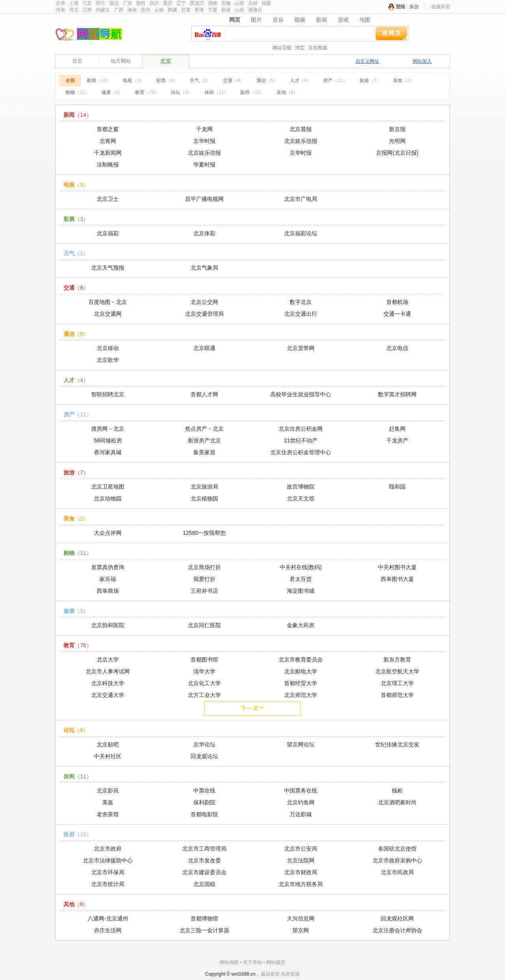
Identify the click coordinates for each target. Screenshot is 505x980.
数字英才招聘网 (397, 394)
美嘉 (108, 802)
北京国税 (204, 884)
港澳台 (255, 10)
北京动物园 (108, 498)
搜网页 (392, 33)
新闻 (321, 20)
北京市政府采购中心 (397, 860)
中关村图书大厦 (397, 567)
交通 (234, 81)
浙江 (101, 3)
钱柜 (397, 791)
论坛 (182, 92)
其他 (287, 92)
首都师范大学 (397, 695)
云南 (159, 10)
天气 (201, 81)
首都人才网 (204, 394)
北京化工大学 (204, 683)
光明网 (397, 141)
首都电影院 (204, 814)
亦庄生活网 (108, 930)
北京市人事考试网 (108, 671)
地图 (365, 20)
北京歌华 (108, 360)
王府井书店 (204, 591)
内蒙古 (103, 10)
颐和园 (397, 487)
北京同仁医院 (204, 625)
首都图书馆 (204, 660)
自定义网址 (367, 61)
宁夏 (213, 10)
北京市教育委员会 (301, 660)
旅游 (370, 81)
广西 (119, 10)
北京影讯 (108, 791)
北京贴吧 (108, 744)
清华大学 (204, 671)
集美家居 (204, 452)
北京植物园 (204, 498)
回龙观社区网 (397, 918)
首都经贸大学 (301, 683)
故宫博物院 (301, 487)
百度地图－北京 (108, 302)
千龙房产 (397, 440)
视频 (300, 20)
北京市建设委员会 (204, 872)
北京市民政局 (397, 872)
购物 (78, 92)
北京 (166, 61)
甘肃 (186, 10)
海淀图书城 (301, 591)
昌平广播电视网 (204, 199)
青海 (199, 10)
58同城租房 (108, 440)
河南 (60, 10)
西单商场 (108, 591)
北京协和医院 (108, 625)
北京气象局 (204, 268)
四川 (154, 3)
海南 (132, 10)
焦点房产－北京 (204, 429)
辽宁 (181, 3)
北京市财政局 (301, 872)
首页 (77, 61)
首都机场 (397, 302)
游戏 (343, 20)
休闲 (216, 92)
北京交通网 (108, 314)
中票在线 (204, 791)
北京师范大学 (301, 695)
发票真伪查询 (108, 567)
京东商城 (318, 48)
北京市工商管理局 (204, 849)
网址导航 (282, 48)
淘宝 (300, 48)
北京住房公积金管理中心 (301, 452)
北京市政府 (108, 849)
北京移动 (108, 348)
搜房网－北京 (108, 429)
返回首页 (270, 974)
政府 (252, 92)
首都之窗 (108, 129)
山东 (239, 10)
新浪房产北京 (204, 440)
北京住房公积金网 (301, 429)
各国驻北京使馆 (397, 849)
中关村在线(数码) (301, 567)
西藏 (172, 10)
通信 (267, 81)
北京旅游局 (204, 487)
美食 (404, 81)
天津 (60, 3)
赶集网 (397, 429)
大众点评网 (108, 533)
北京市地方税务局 (301, 884)
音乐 (278, 20)
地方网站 (121, 61)
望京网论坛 (301, 744)
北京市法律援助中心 (108, 860)
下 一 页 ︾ (252, 708)
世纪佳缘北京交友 (397, 744)
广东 (127, 3)
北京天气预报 (108, 268)
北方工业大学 (204, 695)
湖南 (213, 3)
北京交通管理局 (204, 314)
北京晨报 (301, 129)
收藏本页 (441, 7)
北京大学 (108, 660)
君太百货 (301, 579)
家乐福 (108, 579)
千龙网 (204, 129)
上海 (74, 3)
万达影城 (301, 814)
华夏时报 (204, 165)
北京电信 (397, 348)
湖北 (114, 3)
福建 (266, 3)
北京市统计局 (108, 884)
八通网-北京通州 (108, 918)
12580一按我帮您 (204, 533)
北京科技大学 (108, 683)
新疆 (226, 10)
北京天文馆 (301, 498)
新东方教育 (397, 660)
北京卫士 (108, 199)
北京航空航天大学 (397, 671)
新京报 (397, 129)
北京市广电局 (301, 199)
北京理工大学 (397, 683)
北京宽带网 (301, 348)
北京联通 (204, 348)
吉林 (253, 3)
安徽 (226, 3)
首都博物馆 (204, 918)
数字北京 (301, 302)
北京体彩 (204, 233)
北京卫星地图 (108, 487)
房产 (335, 81)
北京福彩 (108, 233)
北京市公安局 (301, 849)
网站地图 (229, 962)
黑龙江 (197, 3)
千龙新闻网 (108, 153)
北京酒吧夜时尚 (397, 802)
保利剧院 (204, 802)
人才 (301, 81)
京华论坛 (204, 744)
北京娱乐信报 (301, 141)
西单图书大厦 (397, 579)
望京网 (301, 930)
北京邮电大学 (301, 671)
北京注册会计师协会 (397, 930)
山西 (239, 3)
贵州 (146, 10)
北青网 (108, 141)
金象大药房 (301, 625)
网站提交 (276, 962)
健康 (112, 92)
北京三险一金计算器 (204, 930)
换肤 (414, 7)
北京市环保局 (108, 872)
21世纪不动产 (301, 440)
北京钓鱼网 (301, 802)
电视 (134, 81)
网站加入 (422, 61)
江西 (87, 10)
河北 (74, 10)
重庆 (168, 3)
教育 (147, 92)
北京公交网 (204, 302)
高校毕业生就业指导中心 (301, 394)
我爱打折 (204, 579)
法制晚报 (108, 165)
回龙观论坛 (204, 756)
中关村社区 (108, 756)
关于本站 (252, 962)
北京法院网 (301, 860)
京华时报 (204, 141)
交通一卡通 (397, 314)
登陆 (400, 7)
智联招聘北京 (108, 394)
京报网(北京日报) (397, 153)
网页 (235, 20)
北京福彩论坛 (301, 233)
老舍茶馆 (108, 814)
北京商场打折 (204, 567)
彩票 (167, 81)
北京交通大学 (108, 695)
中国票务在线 (301, 791)
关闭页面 (290, 974)
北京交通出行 (301, 314)
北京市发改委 (204, 860)
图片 (257, 20)
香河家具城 (108, 452)
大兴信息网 (301, 918)
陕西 (141, 3)
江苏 (87, 3)
